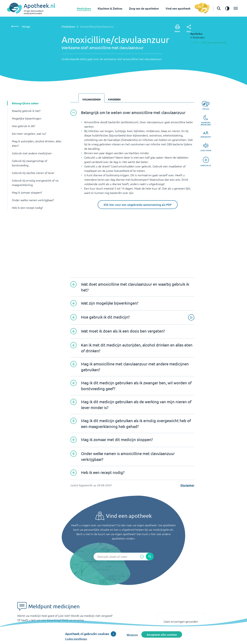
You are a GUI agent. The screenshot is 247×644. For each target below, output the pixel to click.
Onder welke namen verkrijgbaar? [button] (33, 200)
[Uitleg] (206, 105)
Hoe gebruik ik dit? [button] (24, 126)
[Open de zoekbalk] (219, 8)
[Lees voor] (206, 147)
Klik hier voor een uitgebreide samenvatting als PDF (138, 205)
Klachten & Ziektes (110, 8)
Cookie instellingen (76, 639)
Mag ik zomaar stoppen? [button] (27, 192)
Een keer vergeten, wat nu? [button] (29, 133)
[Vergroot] (206, 134)
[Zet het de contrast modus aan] (227, 8)
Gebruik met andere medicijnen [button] (32, 153)
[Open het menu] (236, 8)
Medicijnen (84, 8)
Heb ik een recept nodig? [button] (27, 208)
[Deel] (189, 29)
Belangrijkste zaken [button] (25, 103)
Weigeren (132, 635)
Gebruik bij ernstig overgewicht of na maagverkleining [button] (35, 183)
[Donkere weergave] (206, 121)
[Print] (178, 29)
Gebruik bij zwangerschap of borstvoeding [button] (30, 163)
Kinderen (114, 99)
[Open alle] (206, 162)
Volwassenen (91, 99)
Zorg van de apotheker (144, 8)
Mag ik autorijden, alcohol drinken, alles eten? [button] (37, 143)
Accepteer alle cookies (162, 634)
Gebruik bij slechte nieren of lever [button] (33, 173)
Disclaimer (187, 485)
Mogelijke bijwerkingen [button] (27, 118)
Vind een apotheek (178, 8)
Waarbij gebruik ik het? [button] (26, 111)
